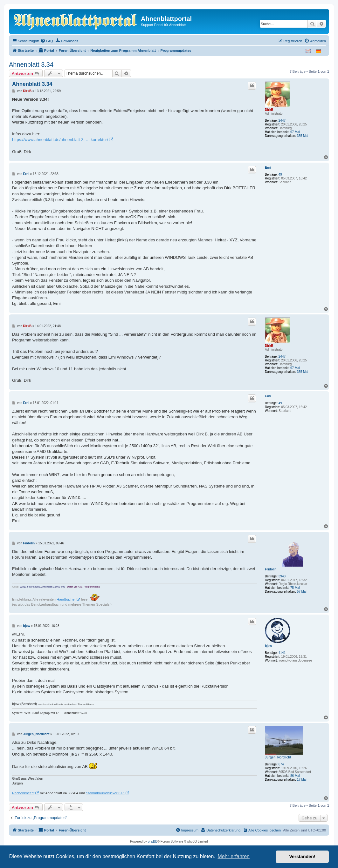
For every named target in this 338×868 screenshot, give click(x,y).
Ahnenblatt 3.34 (31, 64)
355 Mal (303, 136)
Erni (268, 168)
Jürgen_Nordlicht (278, 757)
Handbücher (66, 599)
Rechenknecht (23, 793)
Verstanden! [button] (302, 857)
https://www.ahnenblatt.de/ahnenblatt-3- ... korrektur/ (60, 140)
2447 (282, 121)
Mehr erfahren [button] (234, 856)
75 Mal (295, 588)
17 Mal (302, 780)
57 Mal (302, 592)
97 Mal (295, 132)
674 (281, 764)
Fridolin (271, 569)
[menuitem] (47, 41)
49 (280, 175)
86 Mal (295, 776)
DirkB (269, 110)
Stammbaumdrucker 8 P (105, 793)
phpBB (153, 841)
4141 (282, 653)
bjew (268, 646)
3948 (282, 576)
